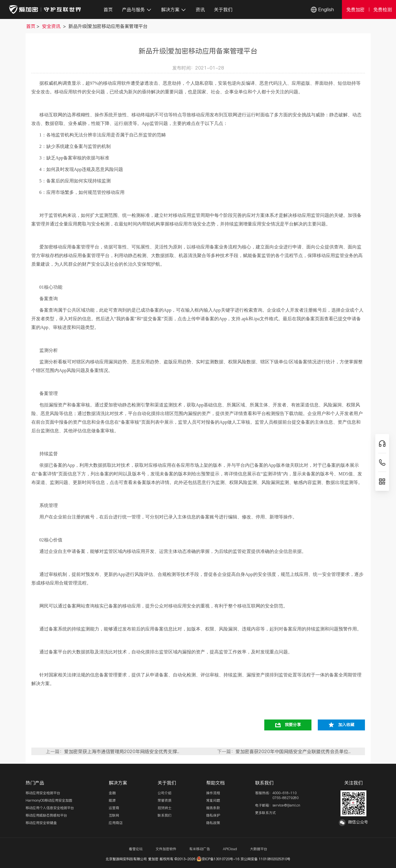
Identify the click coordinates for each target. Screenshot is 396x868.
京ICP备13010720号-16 (218, 859)
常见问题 (213, 800)
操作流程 (213, 793)
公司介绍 (164, 793)
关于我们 (223, 9)
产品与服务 (137, 9)
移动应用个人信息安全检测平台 (50, 808)
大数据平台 (259, 849)
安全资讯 (52, 26)
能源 (112, 800)
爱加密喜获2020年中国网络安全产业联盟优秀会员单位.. (293, 751)
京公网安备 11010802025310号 (265, 859)
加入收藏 (346, 725)
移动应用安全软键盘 (41, 823)
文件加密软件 (166, 849)
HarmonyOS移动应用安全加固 (49, 800)
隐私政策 (213, 823)
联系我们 (164, 815)
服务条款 (213, 808)
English (326, 9)
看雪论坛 (136, 849)
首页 (108, 9)
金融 (112, 793)
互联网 (114, 815)
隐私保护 (213, 815)
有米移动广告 (200, 849)
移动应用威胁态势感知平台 (46, 815)
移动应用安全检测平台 (43, 793)
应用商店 (116, 823)
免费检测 (382, 9)
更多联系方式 (265, 813)
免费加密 (355, 9)
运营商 (114, 808)
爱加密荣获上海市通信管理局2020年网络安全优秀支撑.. (122, 751)
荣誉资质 (164, 800)
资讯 (200, 9)
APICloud (230, 849)
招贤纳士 (164, 808)
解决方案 (174, 9)
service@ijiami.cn (286, 805)
